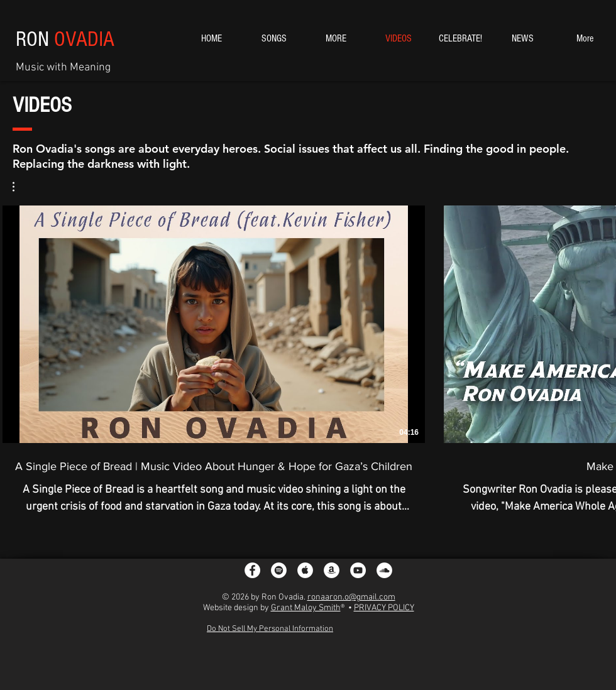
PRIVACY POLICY (384, 608)
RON (65, 39)
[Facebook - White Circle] (252, 570)
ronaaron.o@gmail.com (351, 597)
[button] (20, 187)
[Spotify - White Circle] (279, 570)
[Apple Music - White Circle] (305, 570)
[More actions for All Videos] (20, 187)
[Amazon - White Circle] (332, 570)
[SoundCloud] (384, 570)
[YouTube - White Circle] (358, 570)
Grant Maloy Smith (306, 608)
